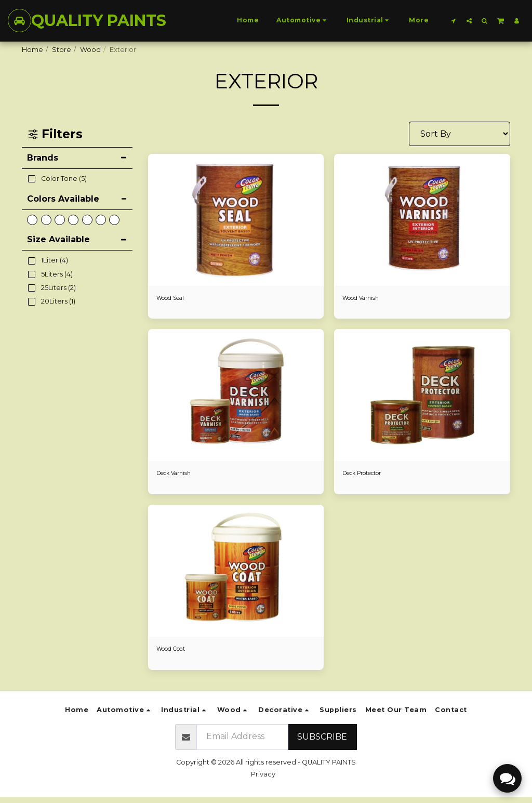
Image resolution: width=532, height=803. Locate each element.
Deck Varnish (178, 476)
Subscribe (322, 742)
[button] (454, 21)
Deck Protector (369, 476)
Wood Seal (175, 299)
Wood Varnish (365, 299)
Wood (90, 50)
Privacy (263, 780)
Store (62, 50)
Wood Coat (176, 654)
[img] (236, 220)
